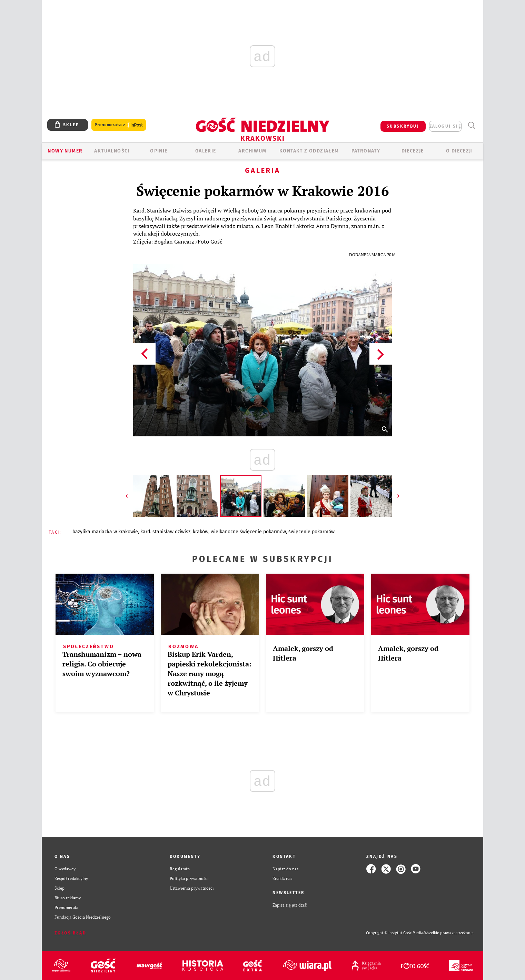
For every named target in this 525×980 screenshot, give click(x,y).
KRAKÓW (201, 532)
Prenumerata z (119, 125)
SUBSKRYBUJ (403, 126)
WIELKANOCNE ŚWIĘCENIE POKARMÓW (248, 532)
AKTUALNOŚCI (112, 151)
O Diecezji (459, 151)
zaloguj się (445, 126)
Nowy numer (65, 151)
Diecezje (413, 151)
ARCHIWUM (252, 151)
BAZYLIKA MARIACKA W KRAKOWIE (105, 532)
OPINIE (159, 151)
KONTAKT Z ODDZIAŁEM (309, 151)
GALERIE (206, 151)
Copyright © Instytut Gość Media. (395, 933)
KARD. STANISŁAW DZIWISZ (165, 532)
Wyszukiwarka (471, 125)
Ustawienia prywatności (192, 888)
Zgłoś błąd (70, 933)
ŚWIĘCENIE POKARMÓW (311, 532)
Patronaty (366, 151)
